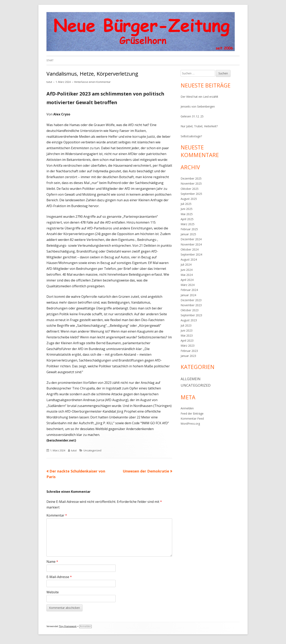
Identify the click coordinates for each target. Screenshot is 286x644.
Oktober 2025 (190, 189)
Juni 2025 (187, 209)
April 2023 (187, 340)
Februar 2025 (189, 229)
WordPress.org (190, 424)
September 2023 (191, 315)
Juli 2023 (186, 325)
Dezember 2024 (191, 239)
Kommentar (57, 515)
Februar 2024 (189, 290)
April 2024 (187, 280)
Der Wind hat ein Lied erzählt (199, 97)
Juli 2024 (186, 264)
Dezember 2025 (191, 178)
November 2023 (191, 305)
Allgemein (191, 379)
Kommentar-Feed (192, 419)
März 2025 (188, 224)
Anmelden (187, 408)
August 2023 (189, 320)
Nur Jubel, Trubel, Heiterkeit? (199, 126)
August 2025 (189, 199)
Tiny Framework (68, 626)
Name (52, 562)
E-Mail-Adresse (59, 577)
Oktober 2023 (190, 310)
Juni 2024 (187, 270)
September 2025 (191, 194)
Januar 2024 (188, 295)
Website (53, 592)
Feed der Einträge (192, 413)
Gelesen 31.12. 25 (192, 116)
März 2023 (188, 346)
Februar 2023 (189, 351)
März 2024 (188, 285)
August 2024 (189, 259)
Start (50, 60)
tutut (49, 82)
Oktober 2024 (190, 249)
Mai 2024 (187, 275)
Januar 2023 (188, 356)
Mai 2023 (187, 335)
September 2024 (191, 254)
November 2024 (191, 244)
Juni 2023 (187, 330)
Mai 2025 (187, 214)
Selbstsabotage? (191, 136)
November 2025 (191, 183)
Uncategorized (92, 450)
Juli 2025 (186, 204)
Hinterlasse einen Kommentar (92, 82)
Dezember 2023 (191, 300)
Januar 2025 (188, 234)
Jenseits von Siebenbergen (198, 106)
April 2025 (187, 219)
